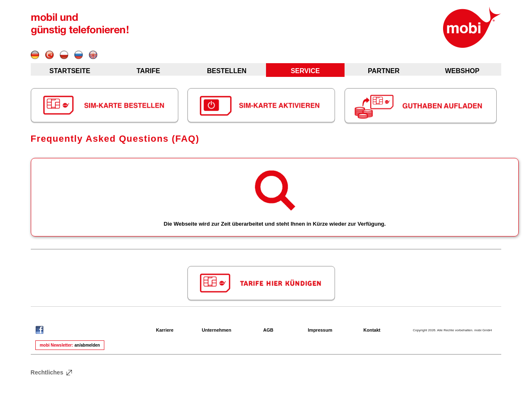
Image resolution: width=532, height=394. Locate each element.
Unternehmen (217, 330)
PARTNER (384, 71)
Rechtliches (52, 372)
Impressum (320, 330)
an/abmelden (87, 345)
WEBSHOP (462, 71)
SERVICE (305, 71)
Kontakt (372, 330)
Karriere (165, 330)
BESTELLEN (227, 71)
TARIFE (148, 71)
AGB (268, 330)
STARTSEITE (70, 71)
